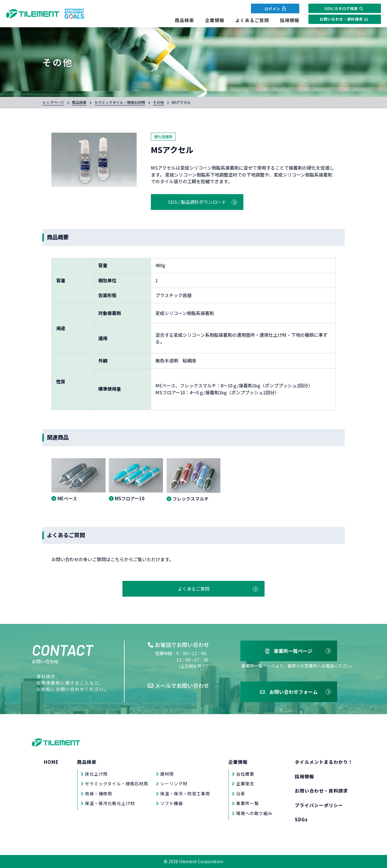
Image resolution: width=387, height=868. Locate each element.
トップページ (53, 102)
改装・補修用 (99, 793)
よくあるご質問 (252, 20)
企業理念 (245, 784)
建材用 (167, 774)
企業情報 (215, 20)
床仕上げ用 (96, 774)
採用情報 (290, 20)
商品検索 (184, 20)
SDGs (301, 819)
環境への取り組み (254, 813)
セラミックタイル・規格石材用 (120, 102)
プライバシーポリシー (319, 805)
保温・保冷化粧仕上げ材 (110, 803)
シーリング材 (174, 784)
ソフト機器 (172, 803)
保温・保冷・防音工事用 (185, 793)
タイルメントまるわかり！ (324, 762)
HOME (51, 762)
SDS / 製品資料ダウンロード (197, 202)
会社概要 (245, 774)
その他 (158, 102)
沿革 (241, 793)
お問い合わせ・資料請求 (345, 19)
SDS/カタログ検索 (345, 8)
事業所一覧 (247, 803)
